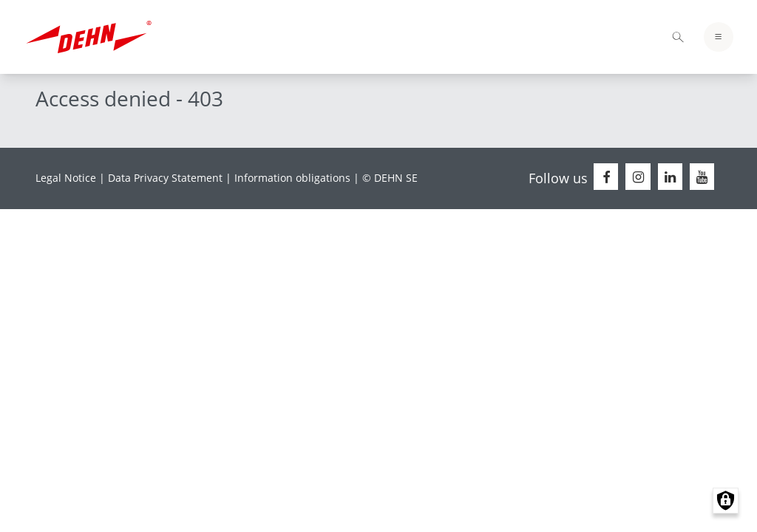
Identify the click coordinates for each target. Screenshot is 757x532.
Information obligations (292, 178)
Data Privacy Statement (165, 178)
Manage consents (726, 501)
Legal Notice (66, 178)
